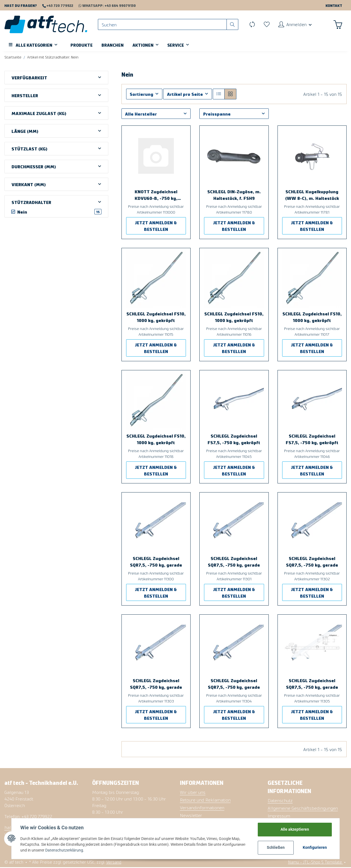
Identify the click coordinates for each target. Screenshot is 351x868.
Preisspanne (217, 114)
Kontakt (334, 5)
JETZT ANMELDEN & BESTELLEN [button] (156, 226)
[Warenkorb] (338, 25)
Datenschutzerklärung (64, 850)
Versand (114, 862)
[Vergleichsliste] (252, 25)
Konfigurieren (315, 847)
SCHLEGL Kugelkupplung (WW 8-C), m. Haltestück (312, 195)
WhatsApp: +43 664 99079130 (104, 5)
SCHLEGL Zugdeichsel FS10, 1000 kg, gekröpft (156, 317)
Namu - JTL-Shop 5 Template (315, 862)
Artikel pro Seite (185, 94)
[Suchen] (163, 25)
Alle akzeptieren (295, 829)
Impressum (279, 816)
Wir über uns (193, 793)
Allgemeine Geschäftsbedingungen (303, 808)
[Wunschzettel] (266, 25)
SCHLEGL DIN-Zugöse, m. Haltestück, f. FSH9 (234, 195)
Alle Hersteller (141, 114)
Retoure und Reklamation (205, 800)
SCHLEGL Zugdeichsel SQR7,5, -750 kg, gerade (156, 562)
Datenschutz (280, 801)
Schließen (276, 847)
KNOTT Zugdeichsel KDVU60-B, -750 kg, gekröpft (156, 195)
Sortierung (141, 94)
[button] (295, 25)
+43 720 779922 (59, 5)
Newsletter (191, 816)
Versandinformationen (202, 808)
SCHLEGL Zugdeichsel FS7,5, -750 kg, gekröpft (234, 439)
